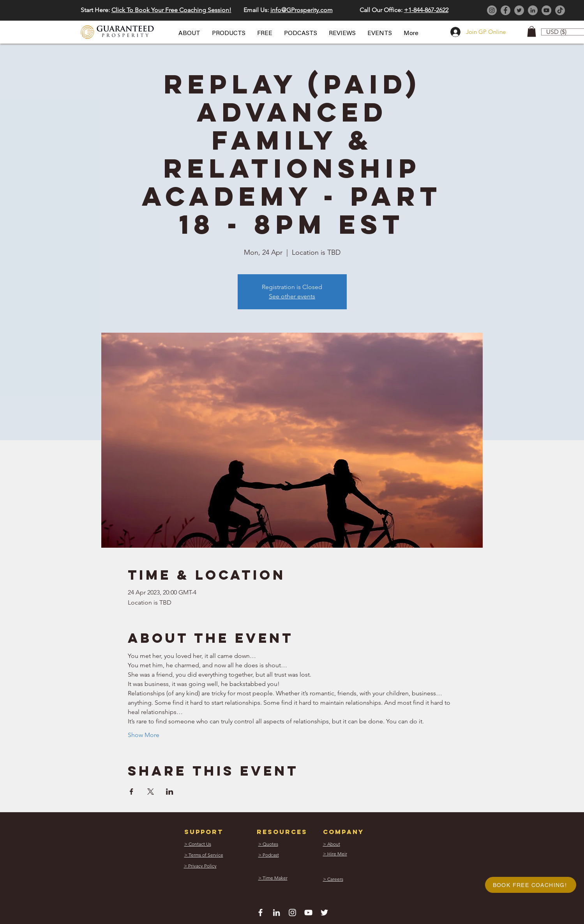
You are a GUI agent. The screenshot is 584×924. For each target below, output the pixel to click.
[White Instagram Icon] (292, 913)
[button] (189, 34)
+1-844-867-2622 (426, 10)
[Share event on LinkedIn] (170, 792)
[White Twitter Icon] (324, 913)
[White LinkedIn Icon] (276, 913)
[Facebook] (505, 10)
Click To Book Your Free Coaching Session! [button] (171, 10)
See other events (292, 296)
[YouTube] (546, 10)
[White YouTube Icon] (308, 913)
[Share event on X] (151, 792)
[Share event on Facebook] (131, 792)
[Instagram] (492, 10)
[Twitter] (519, 10)
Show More (144, 735)
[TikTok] (560, 10)
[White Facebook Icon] (260, 913)
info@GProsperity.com (302, 10)
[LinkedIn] (533, 10)
